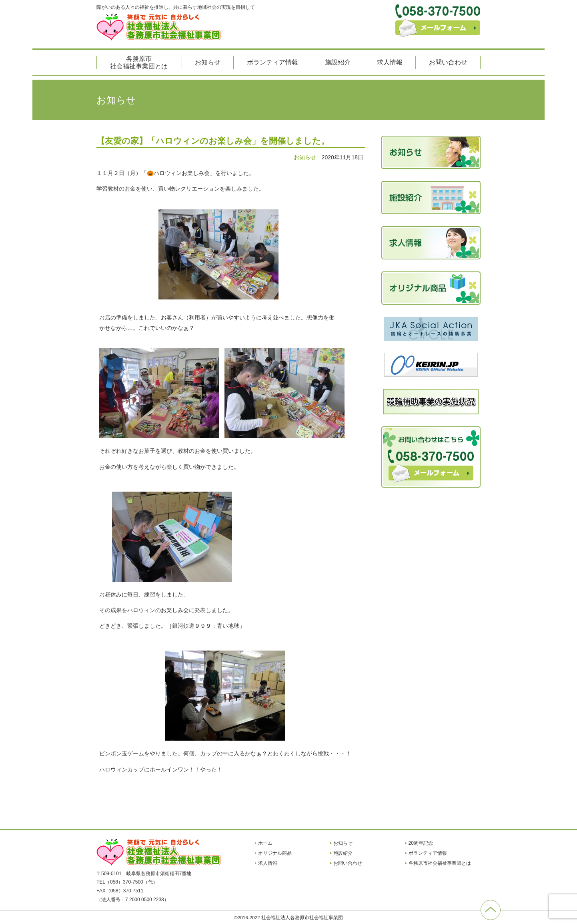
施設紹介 (338, 62)
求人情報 (390, 62)
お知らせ (208, 62)
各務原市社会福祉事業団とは (139, 62)
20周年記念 (421, 843)
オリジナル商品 (275, 853)
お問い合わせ (448, 62)
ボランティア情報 (272, 62)
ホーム (265, 843)
